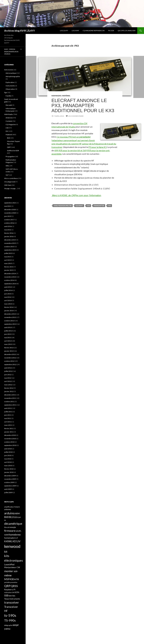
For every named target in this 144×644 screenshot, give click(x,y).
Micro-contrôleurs (11, 178)
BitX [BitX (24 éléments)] (6, 517)
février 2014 (9, 307)
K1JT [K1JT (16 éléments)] (16, 538)
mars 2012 (8, 385)
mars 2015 (8, 263)
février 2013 (9, 348)
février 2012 (9, 388)
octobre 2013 (9, 321)
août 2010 (8, 449)
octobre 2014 (9, 280)
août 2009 (8, 489)
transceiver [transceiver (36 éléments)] (12, 602)
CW (7, 128)
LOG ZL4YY (64, 31)
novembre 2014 (10, 277)
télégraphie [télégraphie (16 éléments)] (8, 625)
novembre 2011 (10, 398)
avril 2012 (8, 381)
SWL (7, 166)
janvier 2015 (9, 270)
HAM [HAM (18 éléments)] (6, 535)
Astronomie (9, 70)
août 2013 (8, 327)
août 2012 (8, 368)
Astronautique (11, 73)
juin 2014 (8, 294)
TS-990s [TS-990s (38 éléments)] (10, 620)
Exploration (10, 82)
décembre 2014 (10, 274)
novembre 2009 (10, 479)
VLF (7, 175)
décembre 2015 (10, 240)
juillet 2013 (8, 331)
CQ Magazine (11, 124)
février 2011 (9, 428)
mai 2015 (8, 257)
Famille (8, 96)
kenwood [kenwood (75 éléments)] (12, 546)
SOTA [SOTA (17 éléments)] (17, 592)
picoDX (111, 31)
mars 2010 (8, 466)
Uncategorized (10, 182)
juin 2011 (8, 415)
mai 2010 (8, 459)
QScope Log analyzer (127, 31)
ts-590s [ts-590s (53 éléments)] (10, 615)
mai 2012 (8, 378)
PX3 (110, 206)
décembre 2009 (10, 476)
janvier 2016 (9, 236)
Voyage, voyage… (10, 188)
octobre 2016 (9, 223)
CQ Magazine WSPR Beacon (94, 31)
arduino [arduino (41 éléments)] (9, 513)
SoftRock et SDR (13, 151)
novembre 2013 (10, 317)
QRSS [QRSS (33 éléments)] (14, 586)
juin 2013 (8, 334)
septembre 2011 (10, 405)
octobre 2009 (9, 482)
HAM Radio (56, 96)
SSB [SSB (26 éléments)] (6, 596)
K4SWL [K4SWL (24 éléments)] (8, 541)
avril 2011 (8, 422)
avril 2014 (8, 300)
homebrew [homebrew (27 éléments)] (15, 535)
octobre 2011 (9, 402)
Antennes (9, 118)
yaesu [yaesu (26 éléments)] (7, 629)
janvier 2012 (9, 391)
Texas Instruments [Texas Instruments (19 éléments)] (12, 599)
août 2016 (8, 226)
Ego (6, 92)
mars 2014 (8, 304)
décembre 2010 (10, 435)
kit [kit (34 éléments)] (6, 551)
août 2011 (8, 408)
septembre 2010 (10, 445)
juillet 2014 (8, 290)
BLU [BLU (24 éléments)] (11, 517)
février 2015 (9, 267)
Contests (9, 121)
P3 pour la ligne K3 (98, 147)
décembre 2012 (10, 354)
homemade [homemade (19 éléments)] (9, 538)
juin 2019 (8, 216)
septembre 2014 (10, 284)
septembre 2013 (10, 324)
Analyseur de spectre (63, 206)
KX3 (89, 206)
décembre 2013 (10, 314)
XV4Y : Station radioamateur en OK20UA (11, 52)
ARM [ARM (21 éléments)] (17, 513)
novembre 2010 (10, 439)
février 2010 (9, 469)
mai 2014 (8, 297)
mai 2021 (8, 206)
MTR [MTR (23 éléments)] (16, 579)
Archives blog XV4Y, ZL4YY (20, 31)
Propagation (10, 156)
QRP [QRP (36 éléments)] (7, 586)
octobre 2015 (9, 247)
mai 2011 (8, 418)
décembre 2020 (10, 209)
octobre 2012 (9, 361)
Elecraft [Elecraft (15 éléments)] (7, 527)
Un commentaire (76, 116)
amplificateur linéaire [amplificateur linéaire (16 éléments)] (12, 507)
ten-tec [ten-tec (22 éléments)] (12, 596)
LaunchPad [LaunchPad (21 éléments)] (9, 564)
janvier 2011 (9, 432)
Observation (10, 89)
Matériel (66, 96)
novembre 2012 (10, 358)
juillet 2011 (8, 412)
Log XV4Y (75, 31)
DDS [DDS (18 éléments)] (16, 517)
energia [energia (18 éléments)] (13, 527)
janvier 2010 (9, 472)
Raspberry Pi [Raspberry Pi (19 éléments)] (10, 589)
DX (7, 131)
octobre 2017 (9, 220)
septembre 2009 (10, 486)
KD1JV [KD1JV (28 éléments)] (16, 541)
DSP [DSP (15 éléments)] (19, 517)
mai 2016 (8, 230)
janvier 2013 (9, 351)
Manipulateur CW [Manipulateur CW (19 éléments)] (12, 567)
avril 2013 (8, 341)
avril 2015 (8, 260)
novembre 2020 (10, 213)
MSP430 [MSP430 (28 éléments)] (9, 579)
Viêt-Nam (8, 185)
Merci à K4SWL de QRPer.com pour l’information (76, 195)
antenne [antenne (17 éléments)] (8, 509)
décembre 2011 (10, 395)
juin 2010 (8, 455)
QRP (9, 147)
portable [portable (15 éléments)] (7, 582)
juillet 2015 (8, 253)
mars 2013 (8, 344)
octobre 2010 (9, 442)
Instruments (10, 86)
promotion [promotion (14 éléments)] (14, 582)
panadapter (99, 206)
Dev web (9, 105)
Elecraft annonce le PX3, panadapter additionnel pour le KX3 (83, 105)
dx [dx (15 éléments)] (5, 520)
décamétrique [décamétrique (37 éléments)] (13, 524)
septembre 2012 (10, 364)
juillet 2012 (8, 371)
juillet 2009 (8, 492)
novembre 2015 (10, 243)
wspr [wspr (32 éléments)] (16, 625)
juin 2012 (8, 375)
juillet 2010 (8, 452)
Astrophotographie (13, 76)
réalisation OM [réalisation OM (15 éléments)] (9, 592)
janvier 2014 (9, 311)
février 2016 (9, 233)
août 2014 (8, 287)
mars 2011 (8, 425)
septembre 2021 (10, 203)
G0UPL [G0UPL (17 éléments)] (18, 531)
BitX (9, 138)
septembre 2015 (10, 250)
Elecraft (79, 206)
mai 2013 (8, 338)
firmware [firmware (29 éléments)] (10, 531)
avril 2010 (8, 462)
